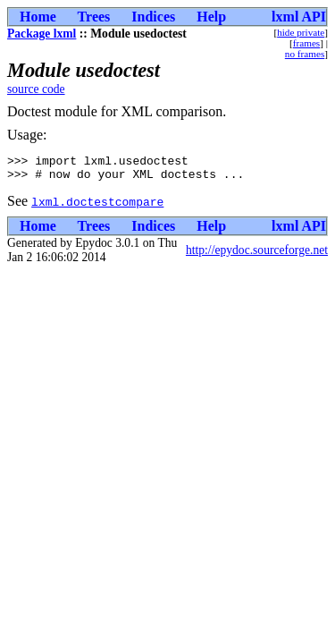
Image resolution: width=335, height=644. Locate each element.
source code (36, 89)
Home (38, 17)
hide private (301, 32)
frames (306, 43)
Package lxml (42, 34)
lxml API (299, 17)
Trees (94, 17)
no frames (305, 54)
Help (211, 17)
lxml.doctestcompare (97, 207)
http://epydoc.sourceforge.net (257, 255)
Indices (153, 17)
